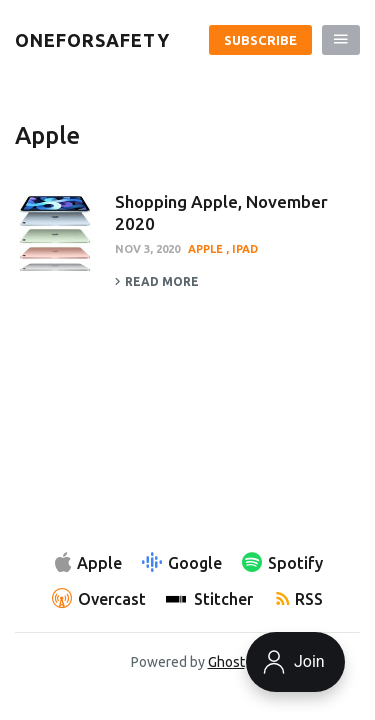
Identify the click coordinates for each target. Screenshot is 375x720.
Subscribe (260, 40)
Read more (157, 282)
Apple (207, 249)
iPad (245, 249)
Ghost (226, 662)
